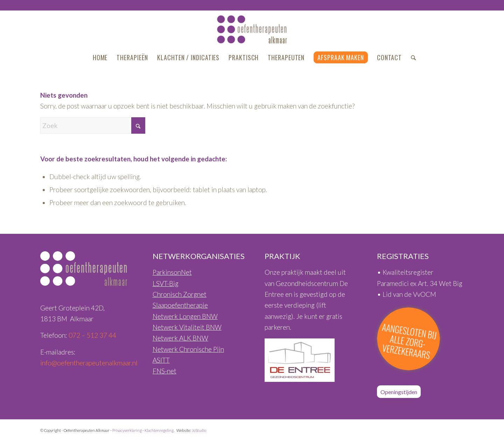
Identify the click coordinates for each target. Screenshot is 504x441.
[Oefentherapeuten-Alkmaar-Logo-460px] (252, 29)
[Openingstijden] (399, 392)
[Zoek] (411, 57)
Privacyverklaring (127, 430)
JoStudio (199, 430)
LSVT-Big (166, 283)
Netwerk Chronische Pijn (188, 349)
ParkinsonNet (172, 272)
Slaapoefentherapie (180, 305)
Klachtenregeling (159, 430)
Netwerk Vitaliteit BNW (187, 327)
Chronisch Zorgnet (180, 294)
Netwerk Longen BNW (185, 316)
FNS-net (164, 371)
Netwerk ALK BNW (180, 338)
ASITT (161, 360)
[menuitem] (100, 57)
